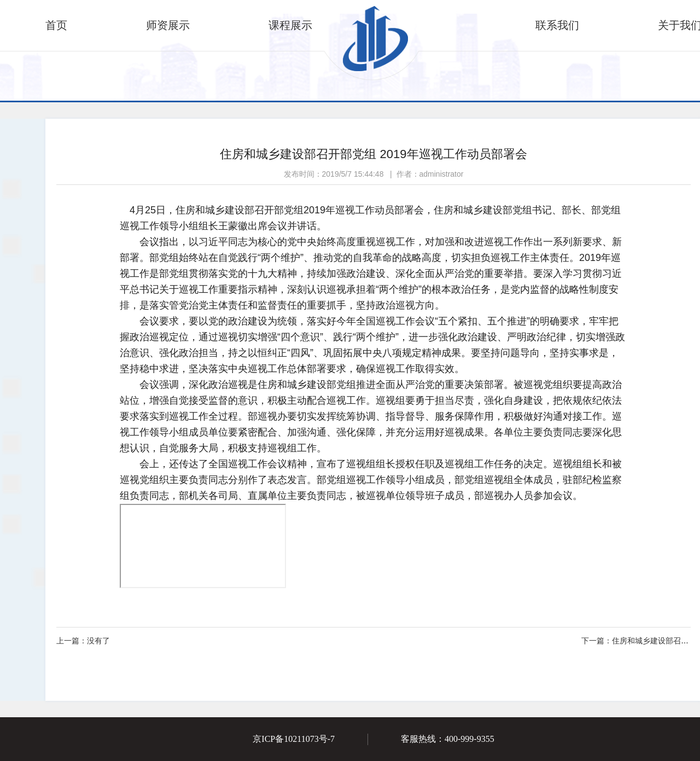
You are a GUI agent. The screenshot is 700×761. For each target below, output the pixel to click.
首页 (56, 25)
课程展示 (290, 25)
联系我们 (557, 25)
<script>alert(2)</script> (203, 546)
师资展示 (168, 25)
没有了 (83, 641)
